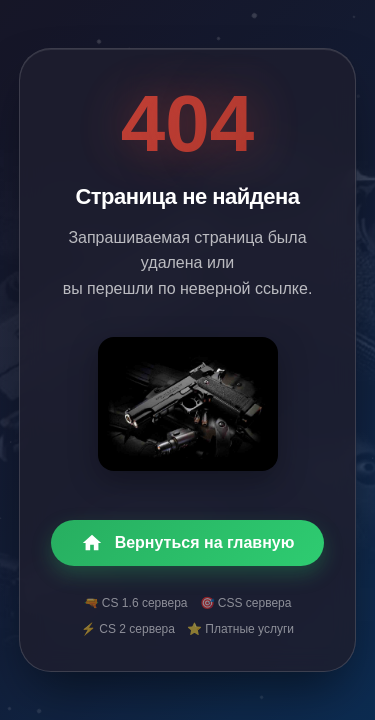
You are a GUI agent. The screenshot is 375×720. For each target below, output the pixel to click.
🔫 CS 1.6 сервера (136, 603)
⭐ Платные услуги (240, 629)
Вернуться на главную (188, 543)
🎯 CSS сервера (246, 603)
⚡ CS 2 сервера (128, 629)
